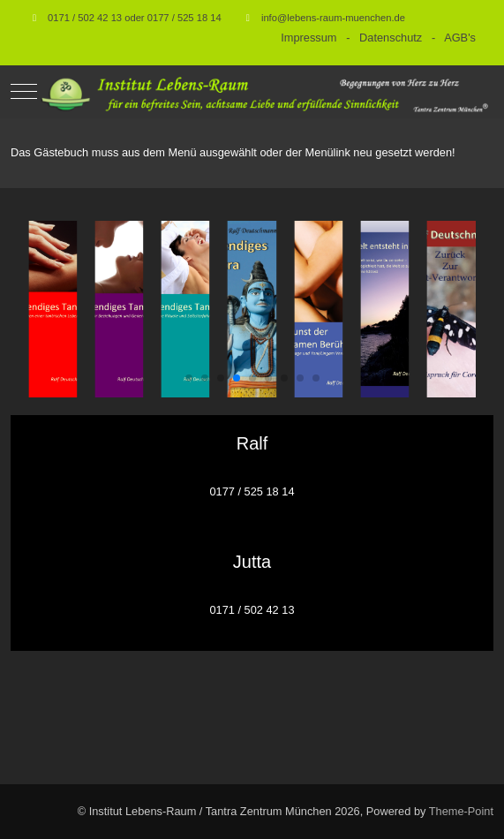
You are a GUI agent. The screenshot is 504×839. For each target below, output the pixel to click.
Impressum (308, 38)
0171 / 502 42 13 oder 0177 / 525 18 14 (135, 18)
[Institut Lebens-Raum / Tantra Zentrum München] (265, 92)
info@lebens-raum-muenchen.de (333, 18)
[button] (189, 378)
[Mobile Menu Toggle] (24, 92)
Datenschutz (391, 38)
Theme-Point (461, 811)
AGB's (460, 38)
